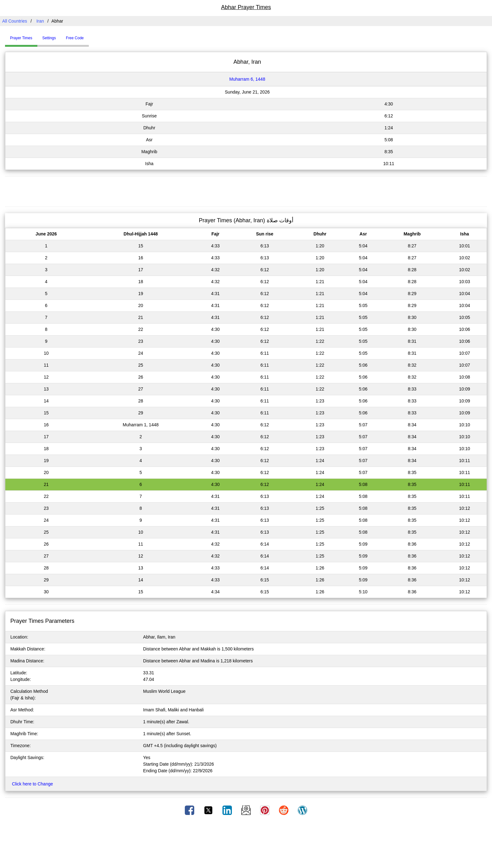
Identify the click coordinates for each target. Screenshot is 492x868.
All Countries (15, 21)
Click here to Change (32, 784)
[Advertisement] (246, 191)
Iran (40, 21)
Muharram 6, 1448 (247, 79)
